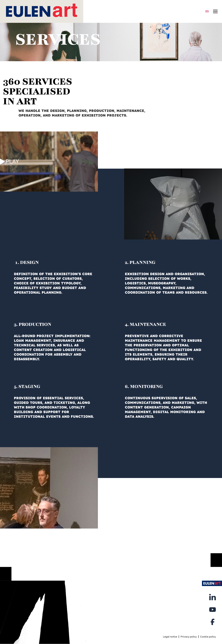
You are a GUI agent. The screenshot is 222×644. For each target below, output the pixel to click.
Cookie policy (208, 637)
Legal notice (170, 637)
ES (207, 11)
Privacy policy (189, 637)
